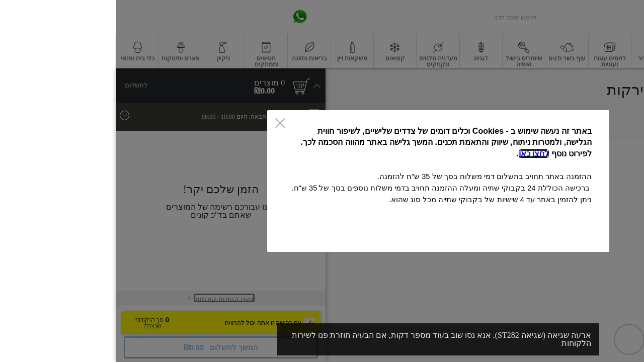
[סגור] (164, 124)
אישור (194, 236)
